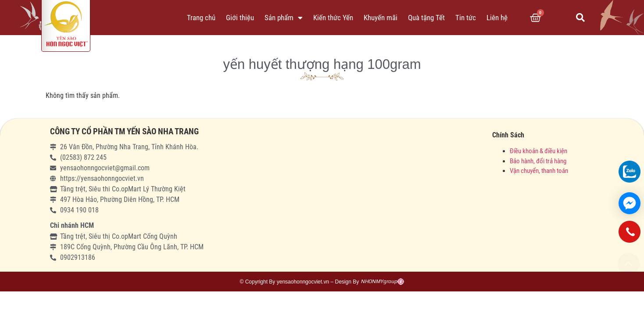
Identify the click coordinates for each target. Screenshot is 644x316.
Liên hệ (497, 18)
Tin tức (466, 18)
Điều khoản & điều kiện (538, 151)
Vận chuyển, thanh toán (539, 171)
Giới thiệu (240, 18)
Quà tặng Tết (426, 18)
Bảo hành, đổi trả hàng (538, 161)
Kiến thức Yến (333, 18)
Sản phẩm (284, 18)
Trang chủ (201, 18)
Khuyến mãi (381, 18)
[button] (629, 264)
